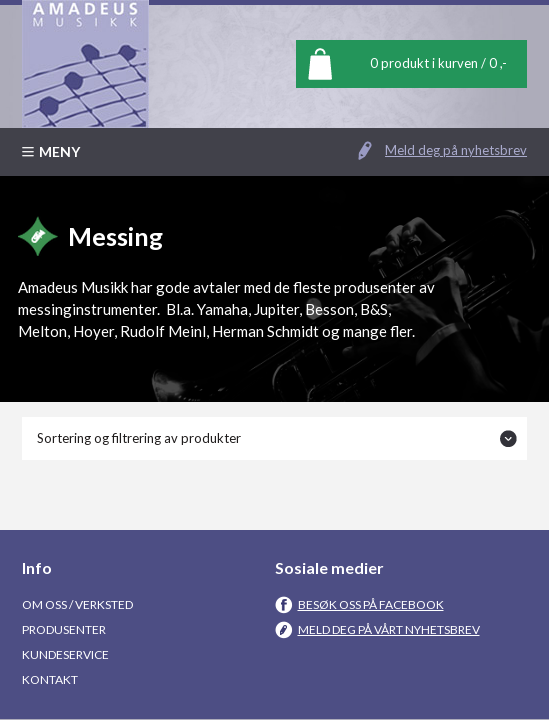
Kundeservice (65, 654)
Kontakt (50, 679)
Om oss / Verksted (77, 604)
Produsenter (64, 629)
